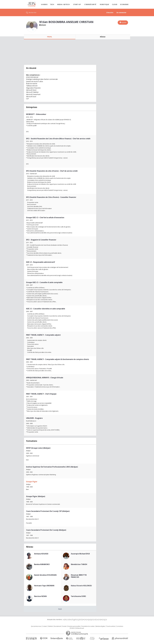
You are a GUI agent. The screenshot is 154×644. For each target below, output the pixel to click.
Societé (64, 626)
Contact (45, 626)
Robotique (104, 4)
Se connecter (121, 12)
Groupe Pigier (32, 482)
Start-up (77, 4)
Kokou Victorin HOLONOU (81, 586)
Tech (52, 4)
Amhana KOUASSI (41, 554)
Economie (124, 4)
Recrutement (57, 626)
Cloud (115, 4)
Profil (50, 37)
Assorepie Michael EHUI (80, 554)
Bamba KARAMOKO (42, 564)
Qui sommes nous (36, 626)
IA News (44, 4)
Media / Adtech (63, 4)
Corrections (120, 626)
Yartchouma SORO (78, 596)
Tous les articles (111, 626)
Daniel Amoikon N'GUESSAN (45, 575)
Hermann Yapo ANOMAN (44, 586)
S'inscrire (110, 12)
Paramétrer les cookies (88, 626)
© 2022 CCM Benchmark (77, 628)
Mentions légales (100, 626)
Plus (60, 609)
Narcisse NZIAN (40, 596)
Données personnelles (74, 626)
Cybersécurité (90, 4)
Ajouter (124, 22)
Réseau (103, 37)
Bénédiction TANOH (79, 564)
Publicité (50, 626)
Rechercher (33, 12)
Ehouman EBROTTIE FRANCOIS (79, 576)
